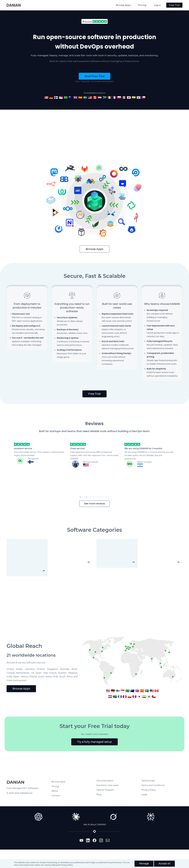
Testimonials (148, 781)
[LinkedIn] (88, 840)
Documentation (105, 781)
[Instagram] (101, 840)
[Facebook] (94, 840)
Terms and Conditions (153, 785)
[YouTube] (81, 840)
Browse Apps (58, 782)
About (55, 791)
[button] (10, 495)
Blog (99, 794)
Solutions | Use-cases (108, 785)
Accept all (164, 864)
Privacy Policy (67, 865)
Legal (144, 794)
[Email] (108, 840)
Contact (56, 796)
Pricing (55, 786)
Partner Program (105, 790)
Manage (144, 864)
